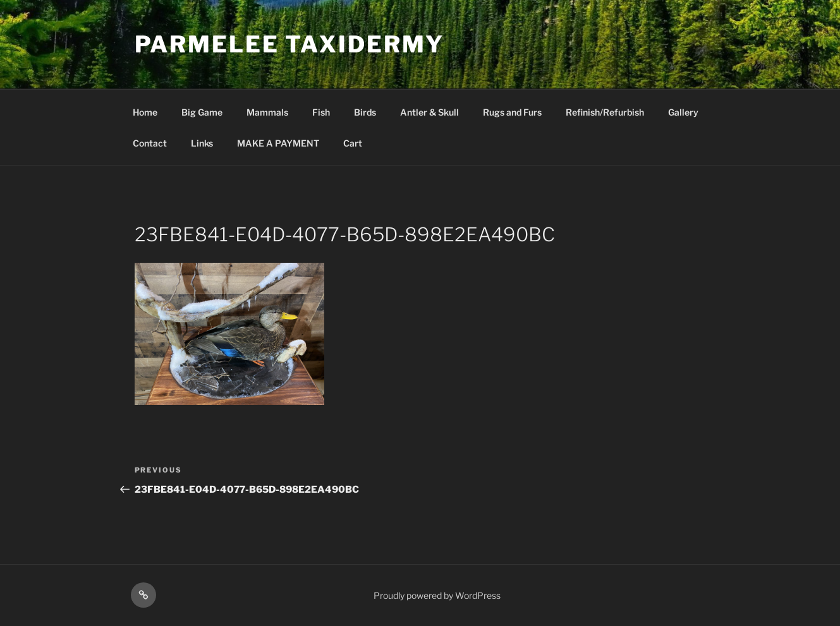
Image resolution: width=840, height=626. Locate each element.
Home (145, 112)
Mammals (267, 112)
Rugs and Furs (512, 112)
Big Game (202, 112)
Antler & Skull (429, 112)
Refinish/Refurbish (605, 112)
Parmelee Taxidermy (290, 44)
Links (202, 143)
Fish (321, 112)
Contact (150, 143)
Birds (365, 112)
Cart (353, 143)
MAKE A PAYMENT (278, 143)
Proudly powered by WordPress (437, 595)
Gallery (683, 112)
